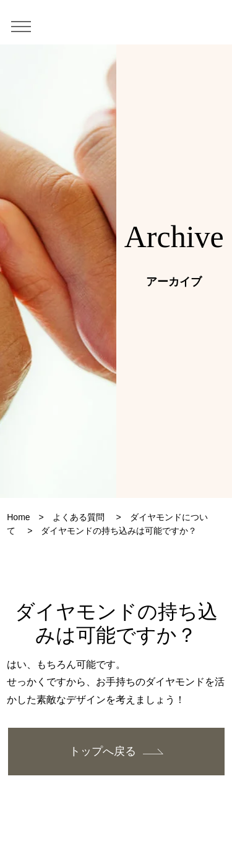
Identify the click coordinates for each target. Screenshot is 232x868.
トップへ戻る (103, 751)
